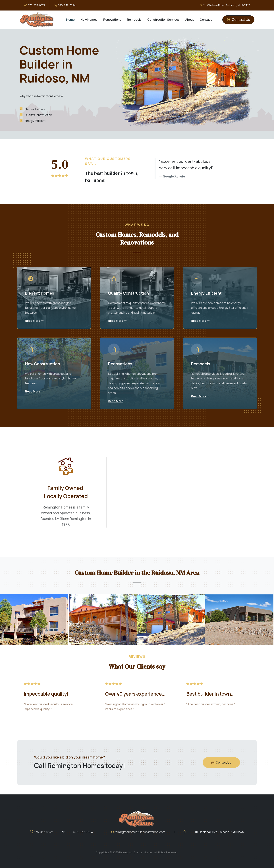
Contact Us (221, 784)
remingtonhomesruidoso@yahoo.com (138, 853)
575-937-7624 (65, 5)
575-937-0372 (35, 5)
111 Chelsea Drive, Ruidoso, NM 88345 (225, 5)
